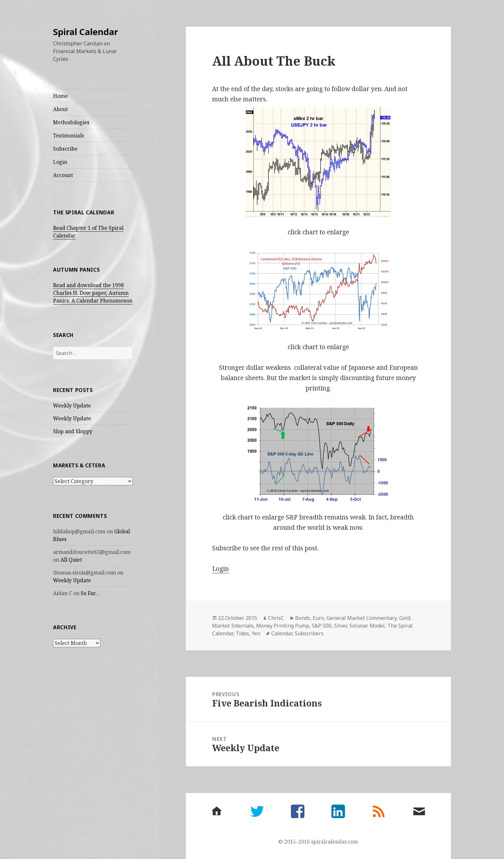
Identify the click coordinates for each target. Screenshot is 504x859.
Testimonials (68, 135)
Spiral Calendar (85, 32)
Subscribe (65, 149)
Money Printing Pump (283, 626)
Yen (256, 633)
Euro (318, 618)
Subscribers (309, 633)
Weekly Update (72, 406)
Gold (405, 618)
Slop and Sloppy (73, 431)
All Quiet (71, 560)
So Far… (90, 593)
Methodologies (71, 122)
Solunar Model (367, 626)
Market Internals (233, 626)
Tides (242, 633)
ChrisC (276, 618)
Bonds (303, 618)
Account (63, 175)
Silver (340, 626)
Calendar (282, 633)
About (60, 109)
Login (60, 162)
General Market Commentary (362, 618)
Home (60, 96)
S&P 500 (322, 626)
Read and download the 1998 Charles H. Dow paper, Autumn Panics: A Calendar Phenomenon (93, 293)
